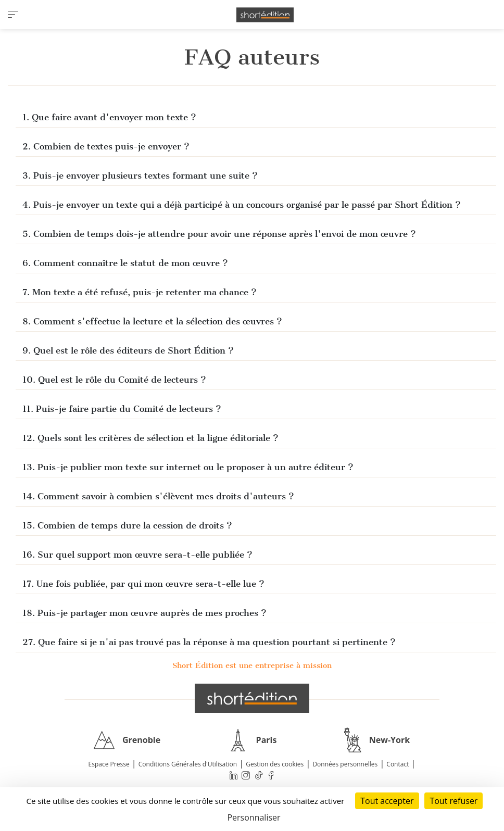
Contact (398, 764)
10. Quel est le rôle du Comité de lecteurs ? (116, 380)
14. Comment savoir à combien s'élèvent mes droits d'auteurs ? (158, 496)
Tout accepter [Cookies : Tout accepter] (387, 801)
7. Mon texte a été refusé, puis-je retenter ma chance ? (140, 292)
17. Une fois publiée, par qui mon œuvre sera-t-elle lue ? (145, 584)
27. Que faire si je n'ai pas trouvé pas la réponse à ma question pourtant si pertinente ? (209, 642)
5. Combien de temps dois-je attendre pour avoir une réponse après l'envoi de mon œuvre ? (219, 234)
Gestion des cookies (275, 764)
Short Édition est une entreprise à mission (252, 665)
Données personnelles (345, 764)
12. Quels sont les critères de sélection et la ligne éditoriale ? (152, 438)
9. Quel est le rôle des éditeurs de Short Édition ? (128, 350)
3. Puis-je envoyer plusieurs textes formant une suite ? (141, 175)
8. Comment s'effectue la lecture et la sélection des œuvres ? (152, 321)
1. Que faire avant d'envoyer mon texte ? (109, 117)
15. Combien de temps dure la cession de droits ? (127, 525)
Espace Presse (109, 764)
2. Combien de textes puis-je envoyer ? (106, 146)
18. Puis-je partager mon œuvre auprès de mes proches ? (144, 613)
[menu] (13, 15)
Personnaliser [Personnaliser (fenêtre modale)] (254, 817)
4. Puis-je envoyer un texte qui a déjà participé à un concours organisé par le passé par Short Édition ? (242, 205)
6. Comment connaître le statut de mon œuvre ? (125, 263)
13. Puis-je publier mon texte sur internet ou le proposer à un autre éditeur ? (188, 467)
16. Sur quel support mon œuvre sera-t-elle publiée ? (137, 555)
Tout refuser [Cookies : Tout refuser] (453, 801)
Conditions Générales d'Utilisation (188, 764)
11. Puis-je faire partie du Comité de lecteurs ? (122, 409)
